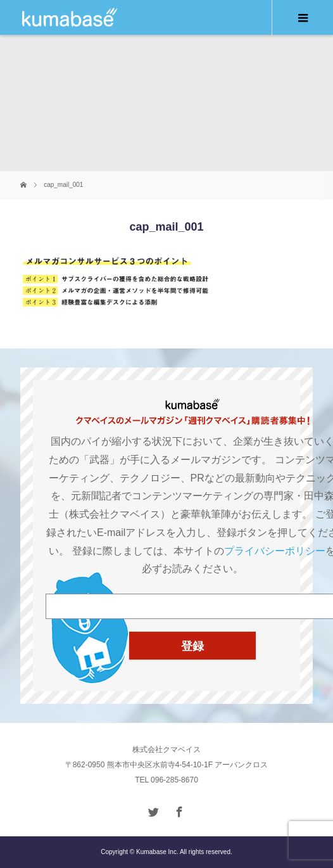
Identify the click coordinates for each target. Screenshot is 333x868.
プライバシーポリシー (275, 551)
